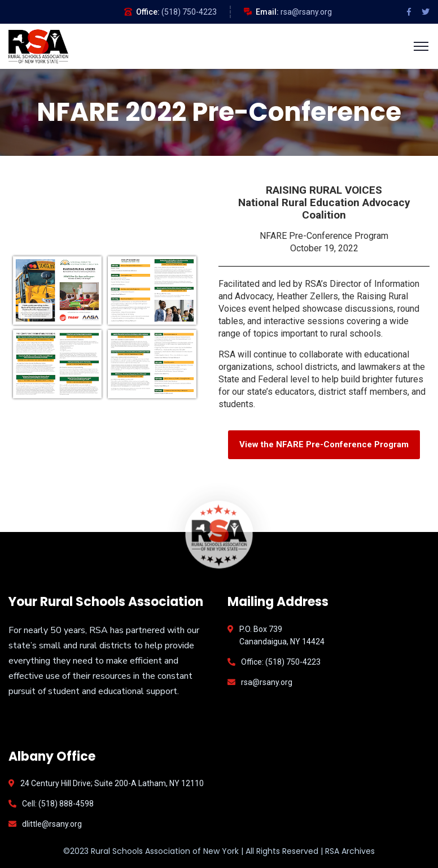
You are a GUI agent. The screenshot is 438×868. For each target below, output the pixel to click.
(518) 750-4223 (189, 12)
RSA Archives (350, 851)
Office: (148, 12)
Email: (267, 12)
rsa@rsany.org (306, 12)
